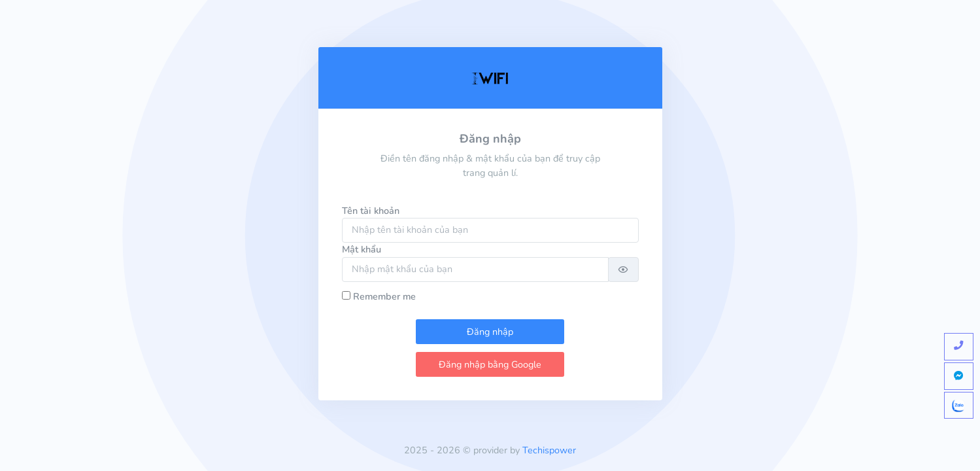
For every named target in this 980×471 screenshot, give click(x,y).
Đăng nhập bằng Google (490, 364)
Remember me (384, 296)
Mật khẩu (362, 249)
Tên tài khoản (371, 211)
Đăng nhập (490, 332)
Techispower (549, 450)
